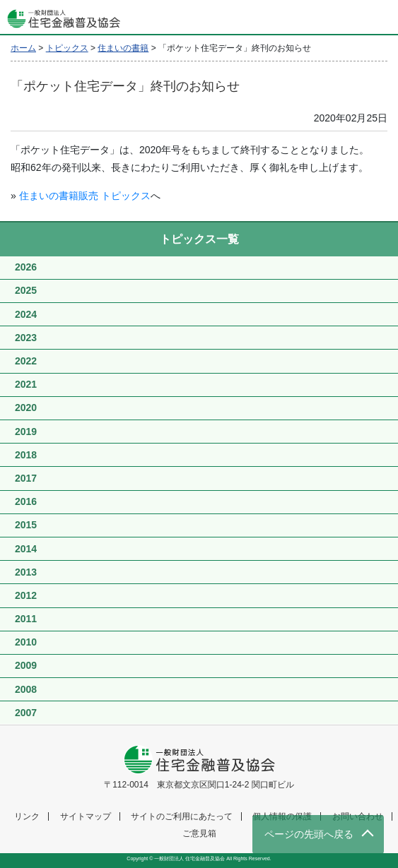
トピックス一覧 (199, 239)
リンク (27, 816)
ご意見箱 (199, 833)
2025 (26, 290)
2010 (26, 642)
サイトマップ (86, 816)
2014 (26, 549)
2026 (26, 267)
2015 (26, 525)
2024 (26, 314)
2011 (26, 619)
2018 (26, 455)
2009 (26, 665)
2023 (26, 338)
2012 (26, 595)
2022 (26, 361)
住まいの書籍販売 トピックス (85, 196)
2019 (26, 432)
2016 (26, 501)
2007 (26, 713)
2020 (26, 408)
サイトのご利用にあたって (182, 816)
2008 (26, 689)
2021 (26, 384)
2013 (26, 572)
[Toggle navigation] (380, 18)
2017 (26, 478)
